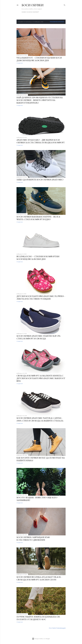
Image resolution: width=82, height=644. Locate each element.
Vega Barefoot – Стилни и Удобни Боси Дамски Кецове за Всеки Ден (39, 59)
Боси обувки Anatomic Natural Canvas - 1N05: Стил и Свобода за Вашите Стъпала (40, 419)
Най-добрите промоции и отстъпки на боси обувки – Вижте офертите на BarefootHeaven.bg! (40, 100)
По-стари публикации (57, 628)
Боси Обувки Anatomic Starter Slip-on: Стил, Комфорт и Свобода (39, 337)
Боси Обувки (33, 5)
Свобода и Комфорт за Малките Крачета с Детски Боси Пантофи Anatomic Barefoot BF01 (41, 378)
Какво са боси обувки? (30, 12)
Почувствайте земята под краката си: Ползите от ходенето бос (38, 618)
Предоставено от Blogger (41, 639)
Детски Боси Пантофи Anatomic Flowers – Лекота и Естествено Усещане (41, 297)
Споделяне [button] (20, 63)
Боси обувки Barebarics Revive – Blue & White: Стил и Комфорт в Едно (38, 218)
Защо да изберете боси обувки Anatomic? (40, 180)
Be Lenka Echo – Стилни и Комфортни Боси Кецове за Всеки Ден (38, 258)
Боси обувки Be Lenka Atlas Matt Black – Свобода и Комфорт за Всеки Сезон (39, 578)
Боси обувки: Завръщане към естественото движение (33, 539)
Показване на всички (57, 22)
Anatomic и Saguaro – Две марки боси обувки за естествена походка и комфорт (41, 141)
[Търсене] (65, 5)
